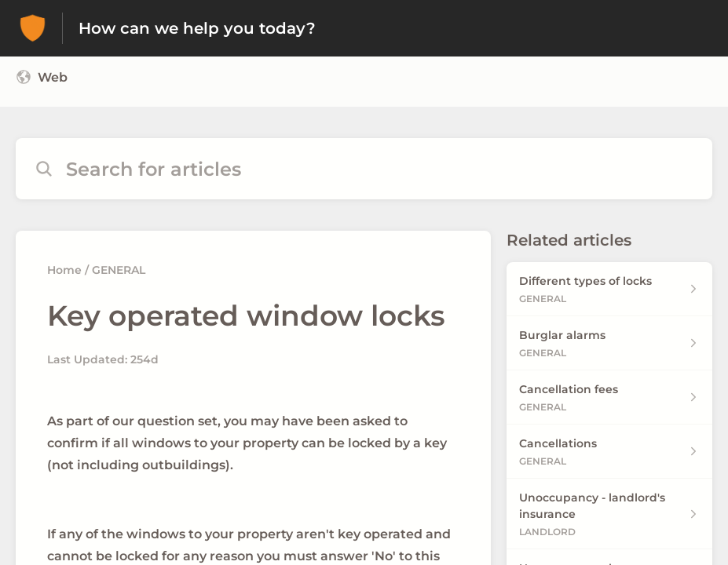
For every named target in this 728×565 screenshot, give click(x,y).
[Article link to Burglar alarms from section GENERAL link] (609, 343)
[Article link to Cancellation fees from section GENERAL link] (609, 397)
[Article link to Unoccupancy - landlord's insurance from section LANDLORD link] (609, 514)
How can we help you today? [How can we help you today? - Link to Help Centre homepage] (197, 28)
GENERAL (119, 270)
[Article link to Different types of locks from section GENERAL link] (609, 289)
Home (64, 270)
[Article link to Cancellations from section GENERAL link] (609, 452)
